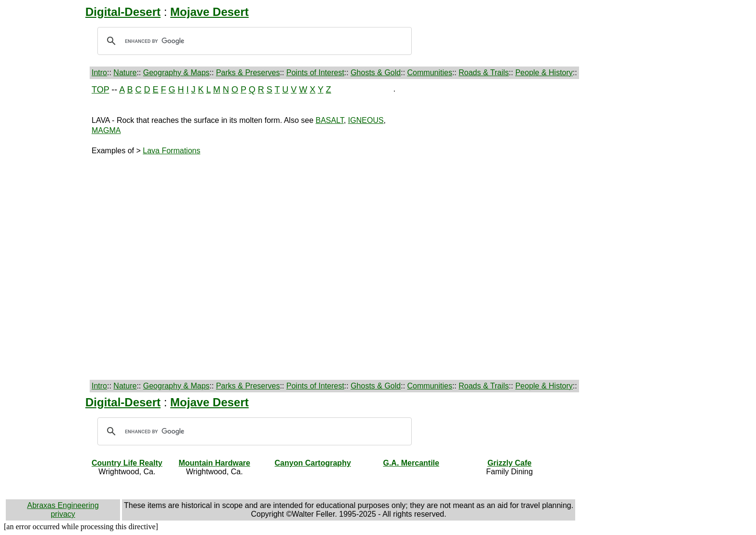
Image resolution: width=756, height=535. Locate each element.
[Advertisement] (47, 229)
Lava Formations (171, 151)
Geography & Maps (176, 73)
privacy (63, 514)
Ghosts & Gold (376, 73)
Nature (125, 73)
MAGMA (106, 130)
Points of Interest (315, 73)
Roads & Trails (484, 73)
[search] (253, 41)
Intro (99, 73)
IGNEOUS (366, 120)
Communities (430, 73)
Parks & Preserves (248, 73)
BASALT (330, 120)
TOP (100, 90)
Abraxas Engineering (63, 505)
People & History (544, 73)
